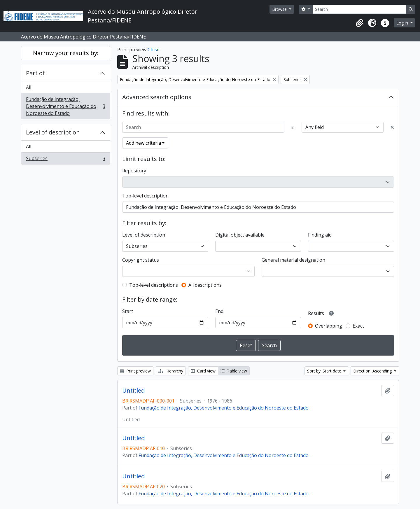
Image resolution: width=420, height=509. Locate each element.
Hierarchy (171, 371)
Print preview (135, 371)
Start (128, 311)
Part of (35, 73)
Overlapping (329, 326)
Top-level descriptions (154, 285)
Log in (403, 23)
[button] (359, 23)
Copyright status (141, 260)
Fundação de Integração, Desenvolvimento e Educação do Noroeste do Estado (65, 106)
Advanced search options (157, 97)
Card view (203, 371)
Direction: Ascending (373, 371)
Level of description (53, 132)
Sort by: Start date (325, 371)
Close (154, 50)
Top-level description (145, 196)
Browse (280, 9)
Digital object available (240, 235)
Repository (134, 171)
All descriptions (205, 285)
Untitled (133, 391)
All (29, 87)
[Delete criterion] (392, 127)
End (219, 311)
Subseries (65, 160)
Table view (234, 371)
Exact (358, 326)
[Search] (359, 9)
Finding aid (320, 235)
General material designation (293, 260)
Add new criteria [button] (143, 143)
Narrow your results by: (66, 53)
